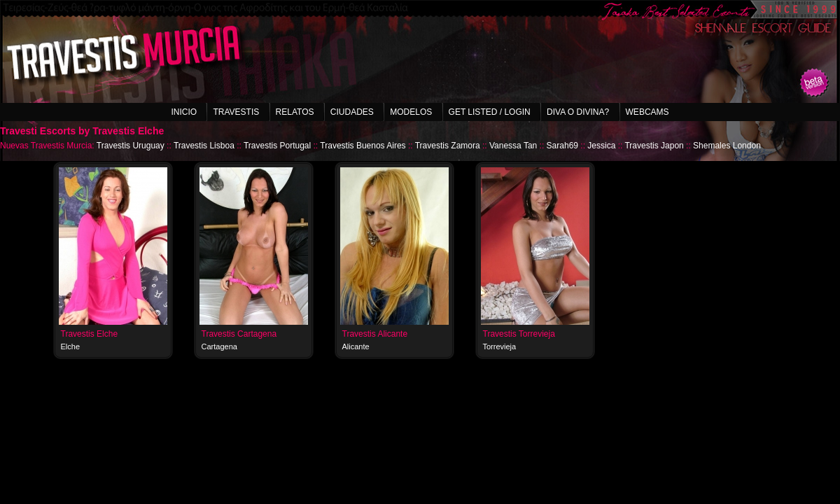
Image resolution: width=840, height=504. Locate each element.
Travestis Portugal (277, 146)
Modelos (411, 112)
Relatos (295, 112)
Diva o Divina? (578, 112)
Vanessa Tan (513, 146)
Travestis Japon (654, 146)
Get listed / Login (490, 112)
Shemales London (727, 146)
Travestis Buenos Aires (363, 146)
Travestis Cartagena (239, 334)
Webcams (647, 112)
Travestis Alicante (375, 334)
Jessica (601, 146)
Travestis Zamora (448, 146)
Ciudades (352, 112)
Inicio (184, 112)
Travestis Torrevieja (519, 334)
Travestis (236, 112)
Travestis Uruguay (131, 146)
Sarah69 (562, 146)
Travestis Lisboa (204, 146)
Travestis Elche (90, 334)
